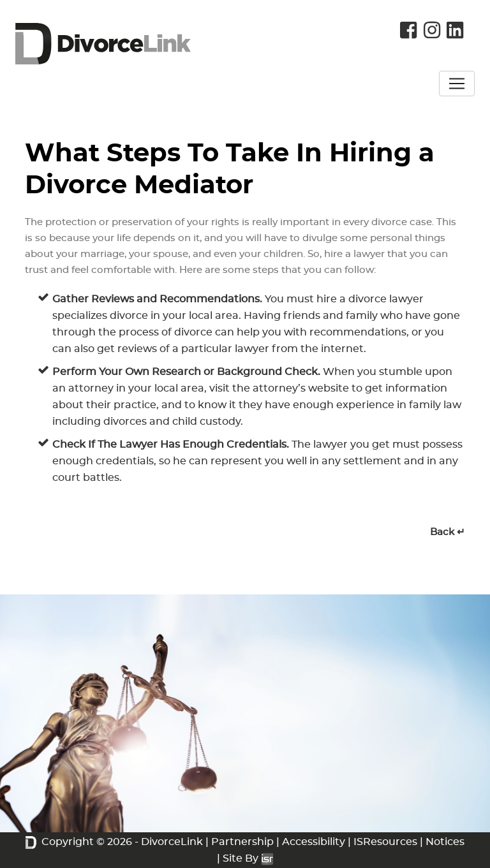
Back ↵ (448, 532)
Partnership (242, 842)
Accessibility (314, 842)
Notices (445, 842)
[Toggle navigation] (457, 84)
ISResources (385, 842)
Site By (248, 858)
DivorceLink (172, 842)
